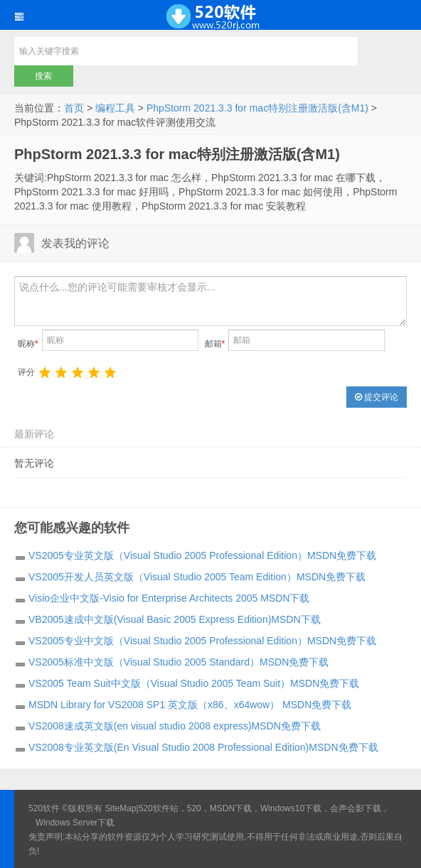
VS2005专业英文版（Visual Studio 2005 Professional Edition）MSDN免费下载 (202, 555)
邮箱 (215, 344)
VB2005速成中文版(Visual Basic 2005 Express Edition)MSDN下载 (175, 619)
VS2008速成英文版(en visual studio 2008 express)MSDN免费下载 (175, 726)
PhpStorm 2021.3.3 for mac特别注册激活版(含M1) (257, 108)
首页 (74, 108)
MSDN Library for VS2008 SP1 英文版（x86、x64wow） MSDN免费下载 (190, 705)
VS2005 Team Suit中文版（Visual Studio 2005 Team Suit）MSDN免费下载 (194, 683)
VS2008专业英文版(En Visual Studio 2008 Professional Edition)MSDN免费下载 (203, 747)
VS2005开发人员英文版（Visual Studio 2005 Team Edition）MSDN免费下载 (197, 577)
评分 (26, 372)
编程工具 (115, 108)
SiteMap (121, 808)
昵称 (28, 344)
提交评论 (377, 397)
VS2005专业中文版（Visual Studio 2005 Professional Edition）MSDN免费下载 (202, 641)
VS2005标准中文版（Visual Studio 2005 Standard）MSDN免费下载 (178, 662)
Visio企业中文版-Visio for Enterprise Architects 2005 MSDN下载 (169, 598)
